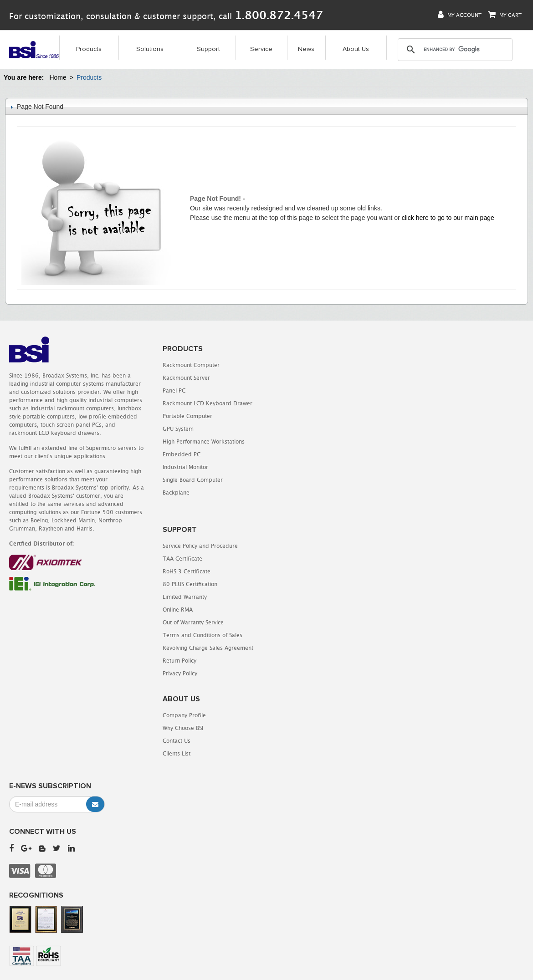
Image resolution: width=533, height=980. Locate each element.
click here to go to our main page (448, 218)
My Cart (505, 15)
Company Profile (297, 534)
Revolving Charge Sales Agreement (321, 467)
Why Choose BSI (296, 547)
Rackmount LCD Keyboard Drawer (187, 403)
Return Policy (292, 480)
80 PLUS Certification (303, 403)
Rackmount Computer (171, 365)
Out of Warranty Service (306, 442)
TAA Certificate (295, 378)
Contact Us (290, 560)
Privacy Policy (293, 493)
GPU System (158, 429)
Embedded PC (161, 454)
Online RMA (291, 429)
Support (208, 50)
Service (261, 50)
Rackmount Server (166, 378)
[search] (455, 50)
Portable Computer (167, 416)
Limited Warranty (298, 416)
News (306, 50)
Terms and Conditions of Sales (315, 454)
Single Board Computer (173, 480)
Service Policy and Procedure (313, 365)
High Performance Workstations (184, 442)
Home (58, 77)
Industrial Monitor (165, 467)
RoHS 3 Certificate (300, 390)
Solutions (150, 50)
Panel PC (154, 390)
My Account (460, 15)
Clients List (290, 573)
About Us (356, 50)
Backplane (156, 493)
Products (89, 50)
